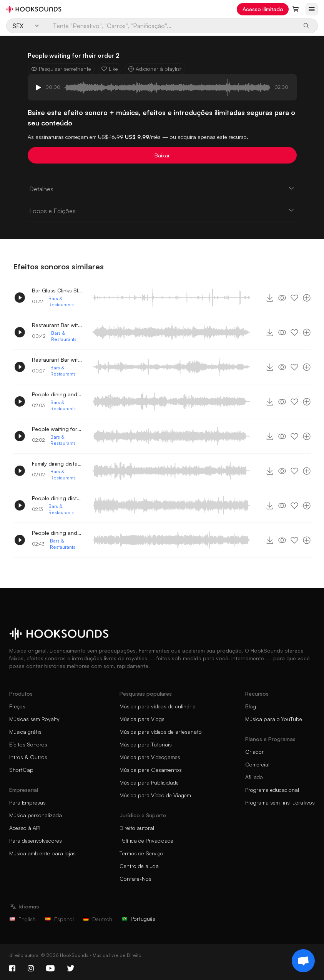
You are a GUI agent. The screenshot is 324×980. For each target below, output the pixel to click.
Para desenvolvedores (36, 841)
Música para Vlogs (142, 719)
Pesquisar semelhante (61, 69)
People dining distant (57, 498)
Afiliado (254, 777)
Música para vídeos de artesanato (161, 732)
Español (59, 919)
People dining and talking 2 (57, 533)
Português (138, 919)
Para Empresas (27, 802)
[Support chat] (303, 961)
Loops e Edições (162, 210)
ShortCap (21, 770)
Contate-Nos (135, 879)
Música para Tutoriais (146, 744)
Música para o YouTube (274, 719)
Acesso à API (25, 828)
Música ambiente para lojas (42, 853)
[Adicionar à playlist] (307, 298)
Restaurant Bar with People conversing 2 (57, 360)
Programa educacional (272, 790)
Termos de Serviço (141, 853)
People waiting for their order (57, 429)
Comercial (257, 764)
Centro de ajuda (139, 866)
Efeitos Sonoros (28, 744)
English (22, 919)
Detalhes (162, 189)
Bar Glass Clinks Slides (57, 290)
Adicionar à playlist (155, 69)
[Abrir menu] (312, 9)
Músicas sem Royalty (34, 719)
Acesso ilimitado (263, 9)
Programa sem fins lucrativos (280, 802)
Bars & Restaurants (61, 301)
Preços (17, 706)
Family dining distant (57, 463)
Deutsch (98, 919)
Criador (254, 752)
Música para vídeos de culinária (158, 706)
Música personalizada (36, 815)
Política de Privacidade (146, 841)
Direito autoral (137, 828)
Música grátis (25, 732)
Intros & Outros (28, 757)
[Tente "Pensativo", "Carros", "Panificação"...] (171, 26)
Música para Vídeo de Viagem (155, 795)
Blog (251, 706)
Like (110, 69)
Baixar (162, 155)
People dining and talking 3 (57, 394)
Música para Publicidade (149, 782)
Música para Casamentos (151, 770)
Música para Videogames (150, 757)
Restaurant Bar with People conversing (57, 325)
